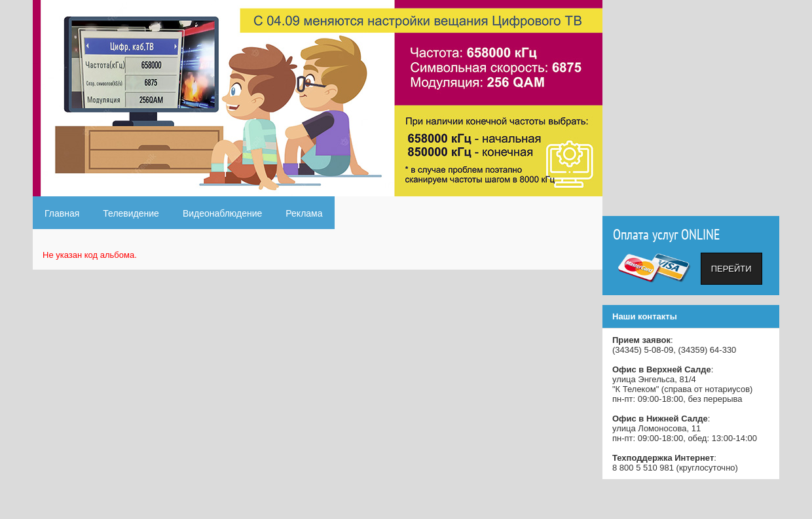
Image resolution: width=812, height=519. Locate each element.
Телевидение (131, 213)
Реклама (304, 213)
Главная (62, 213)
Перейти (731, 269)
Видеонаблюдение (222, 213)
